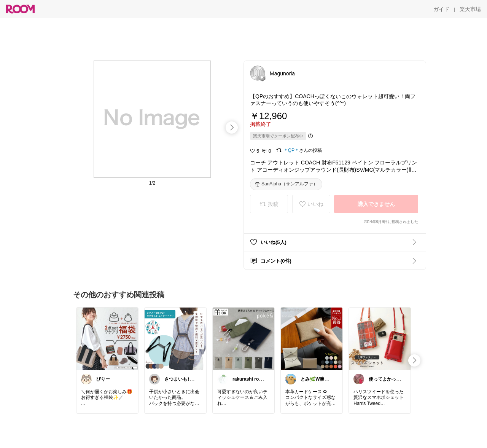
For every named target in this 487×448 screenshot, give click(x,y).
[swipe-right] (232, 128)
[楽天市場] (470, 9)
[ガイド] (441, 9)
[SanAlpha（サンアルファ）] (286, 184)
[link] (107, 338)
